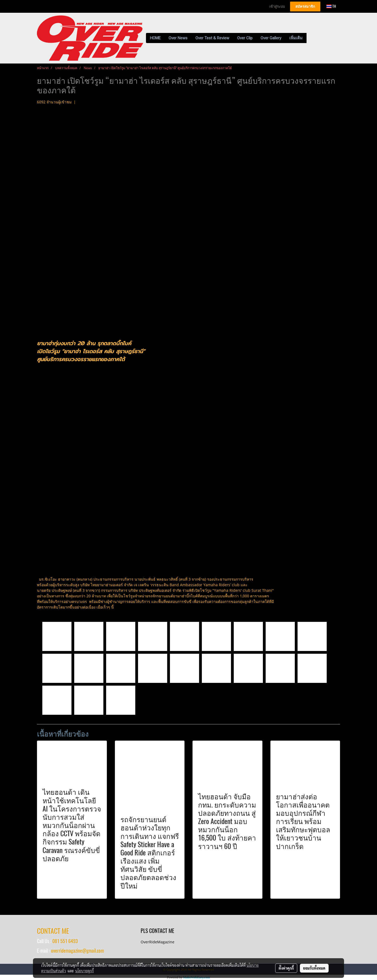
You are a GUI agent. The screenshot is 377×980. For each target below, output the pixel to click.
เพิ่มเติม (296, 38)
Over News (178, 38)
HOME (155, 38)
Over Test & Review (212, 38)
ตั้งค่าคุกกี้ (286, 968)
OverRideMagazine (158, 942)
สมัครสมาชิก (305, 7)
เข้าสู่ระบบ (277, 7)
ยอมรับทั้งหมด (314, 968)
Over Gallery (271, 38)
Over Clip (245, 38)
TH (331, 6)
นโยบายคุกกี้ (85, 971)
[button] (311, 38)
